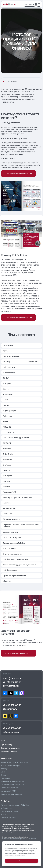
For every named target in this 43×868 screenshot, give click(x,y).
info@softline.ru (11, 686)
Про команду (7, 744)
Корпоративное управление (12, 794)
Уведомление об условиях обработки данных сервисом (19, 839)
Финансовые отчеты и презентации (14, 762)
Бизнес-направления (10, 748)
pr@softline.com (11, 732)
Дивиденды (5, 778)
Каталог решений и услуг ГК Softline (15, 805)
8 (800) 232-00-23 (12, 678)
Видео (3, 775)
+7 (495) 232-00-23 (12, 682)
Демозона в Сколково (9, 811)
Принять (22, 861)
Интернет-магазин (9, 751)
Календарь (5, 769)
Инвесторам (6, 758)
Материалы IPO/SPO (9, 791)
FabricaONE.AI (34, 362)
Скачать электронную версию (18, 174)
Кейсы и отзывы (7, 808)
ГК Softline (6, 801)
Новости (4, 814)
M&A (3, 741)
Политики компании (8, 818)
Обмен (3, 772)
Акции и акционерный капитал (12, 781)
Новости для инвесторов (10, 765)
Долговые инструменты (10, 788)
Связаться (30, 4)
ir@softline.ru (10, 709)
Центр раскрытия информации (13, 785)
